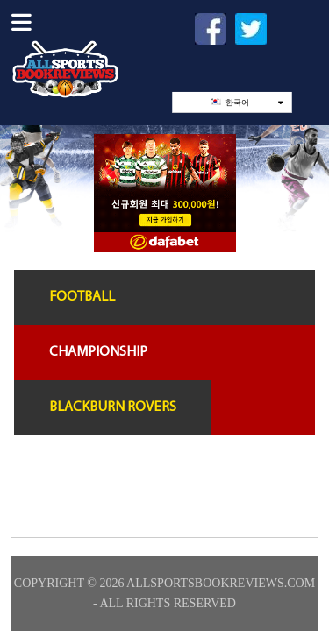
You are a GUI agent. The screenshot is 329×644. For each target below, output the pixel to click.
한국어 (246, 102)
